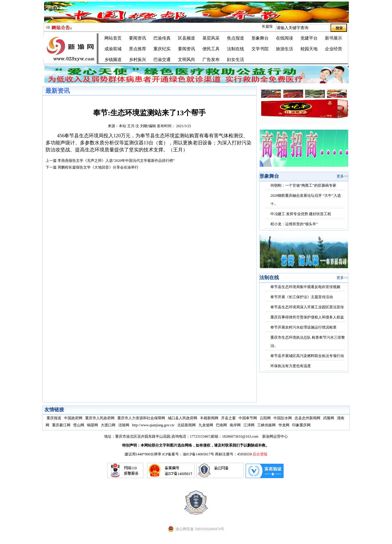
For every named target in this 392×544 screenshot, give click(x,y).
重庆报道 (54, 418)
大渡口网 (108, 425)
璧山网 (79, 425)
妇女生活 (236, 60)
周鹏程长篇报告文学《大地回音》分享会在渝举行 (98, 167)
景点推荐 (138, 49)
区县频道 (187, 38)
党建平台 (309, 38)
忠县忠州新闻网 (307, 418)
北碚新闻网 (187, 425)
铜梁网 (92, 425)
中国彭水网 (283, 418)
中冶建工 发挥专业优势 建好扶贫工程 (301, 214)
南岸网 (235, 425)
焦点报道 (236, 38)
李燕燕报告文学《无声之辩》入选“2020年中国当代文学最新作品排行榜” (116, 161)
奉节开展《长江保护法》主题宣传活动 (302, 297)
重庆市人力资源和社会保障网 (141, 418)
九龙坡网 (206, 425)
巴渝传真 (162, 38)
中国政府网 (73, 418)
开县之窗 (228, 418)
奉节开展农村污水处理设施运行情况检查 (303, 327)
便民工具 (211, 49)
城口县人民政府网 (183, 418)
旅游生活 (285, 49)
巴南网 (221, 425)
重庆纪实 (162, 49)
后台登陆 (260, 454)
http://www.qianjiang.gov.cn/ (153, 425)
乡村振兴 (138, 60)
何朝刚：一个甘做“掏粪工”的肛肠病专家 (303, 185)
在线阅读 (285, 38)
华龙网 (284, 425)
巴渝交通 (162, 60)
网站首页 (113, 38)
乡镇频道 (113, 60)
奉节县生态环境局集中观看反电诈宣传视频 (305, 287)
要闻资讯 (138, 38)
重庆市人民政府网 (100, 418)
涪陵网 (124, 425)
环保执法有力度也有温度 (291, 366)
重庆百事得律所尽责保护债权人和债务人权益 (307, 317)
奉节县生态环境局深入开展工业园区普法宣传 (307, 307)
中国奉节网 (248, 418)
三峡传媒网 (266, 425)
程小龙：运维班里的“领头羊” (294, 224)
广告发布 (211, 60)
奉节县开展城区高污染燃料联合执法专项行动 (307, 356)
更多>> (342, 176)
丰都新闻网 (209, 418)
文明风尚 (187, 60)
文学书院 (260, 49)
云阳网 (265, 418)
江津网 (249, 425)
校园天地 (309, 49)
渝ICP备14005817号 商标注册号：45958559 (218, 454)
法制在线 (236, 49)
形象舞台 (260, 38)
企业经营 (334, 49)
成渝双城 (113, 49)
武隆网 (329, 418)
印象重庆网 (301, 425)
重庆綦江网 (61, 425)
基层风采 (211, 38)
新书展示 (334, 38)
